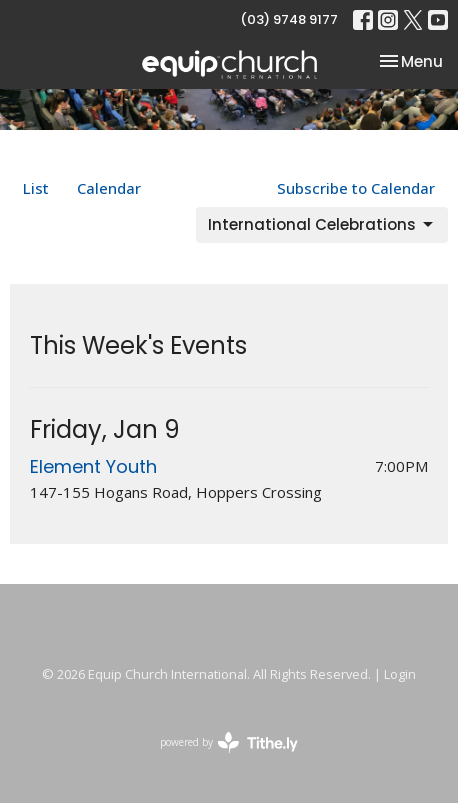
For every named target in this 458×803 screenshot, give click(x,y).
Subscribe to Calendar (356, 188)
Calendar (109, 188)
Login (400, 674)
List (36, 188)
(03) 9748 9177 (289, 19)
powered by (229, 742)
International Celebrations (322, 224)
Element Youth (93, 466)
